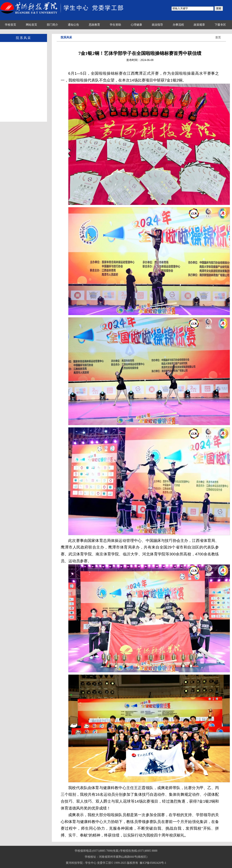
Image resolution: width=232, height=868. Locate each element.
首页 (218, 37)
